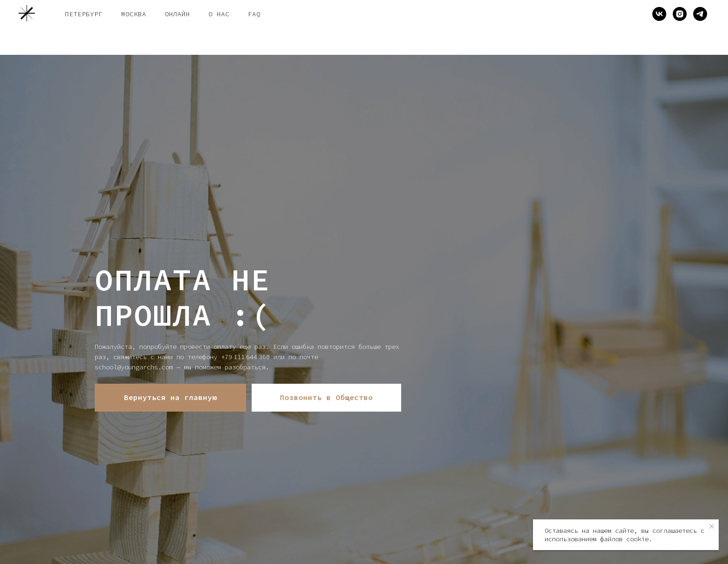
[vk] (659, 14)
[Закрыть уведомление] (712, 526)
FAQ (254, 14)
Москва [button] (134, 14)
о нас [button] (219, 14)
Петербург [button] (84, 14)
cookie (637, 539)
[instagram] (680, 14)
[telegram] (700, 14)
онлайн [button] (177, 14)
